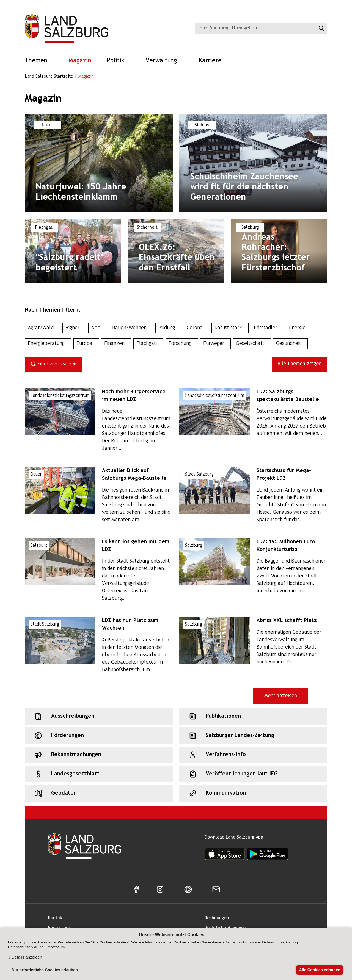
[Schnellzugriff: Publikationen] (253, 716)
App (98, 328)
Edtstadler (267, 328)
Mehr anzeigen (281, 696)
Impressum (56, 947)
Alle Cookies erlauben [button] (320, 970)
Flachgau (148, 344)
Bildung (168, 328)
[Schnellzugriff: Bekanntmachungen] (99, 755)
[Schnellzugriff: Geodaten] (99, 793)
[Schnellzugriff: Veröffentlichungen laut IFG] (253, 774)
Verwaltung (164, 61)
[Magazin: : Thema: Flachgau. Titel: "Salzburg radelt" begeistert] (73, 251)
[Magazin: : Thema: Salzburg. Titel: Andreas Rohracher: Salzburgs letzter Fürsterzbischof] (279, 251)
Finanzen (116, 344)
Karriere (213, 61)
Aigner (74, 328)
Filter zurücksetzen (53, 364)
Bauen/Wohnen (131, 328)
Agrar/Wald (42, 328)
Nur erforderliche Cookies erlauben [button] (45, 970)
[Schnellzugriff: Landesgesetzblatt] (99, 774)
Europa (86, 344)
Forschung (182, 344)
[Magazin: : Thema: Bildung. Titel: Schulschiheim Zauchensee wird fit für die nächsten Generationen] (253, 163)
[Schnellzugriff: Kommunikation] (253, 793)
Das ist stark (230, 328)
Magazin (80, 61)
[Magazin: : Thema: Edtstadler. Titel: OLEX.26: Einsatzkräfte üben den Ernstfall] (176, 251)
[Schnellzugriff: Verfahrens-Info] (253, 755)
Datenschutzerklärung (26, 947)
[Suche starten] (321, 28)
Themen (39, 61)
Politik (119, 61)
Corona (196, 328)
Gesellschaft (252, 344)
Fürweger (215, 344)
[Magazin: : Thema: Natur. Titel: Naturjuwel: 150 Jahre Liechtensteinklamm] (99, 163)
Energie (299, 328)
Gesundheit (290, 344)
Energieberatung (48, 344)
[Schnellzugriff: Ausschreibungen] (99, 716)
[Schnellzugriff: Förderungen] (99, 736)
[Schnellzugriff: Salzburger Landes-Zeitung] (253, 736)
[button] (25, 957)
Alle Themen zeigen (299, 364)
